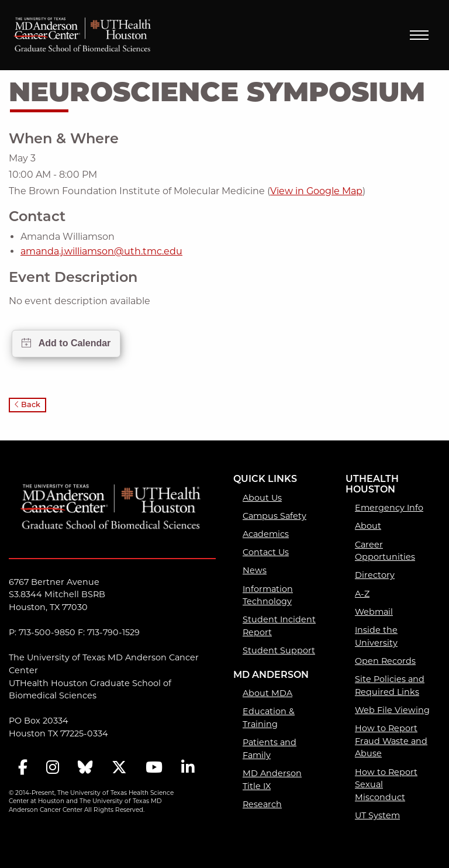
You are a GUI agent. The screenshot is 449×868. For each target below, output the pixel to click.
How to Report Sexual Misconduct (386, 785)
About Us (262, 498)
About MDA (267, 693)
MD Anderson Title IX (272, 780)
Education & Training (269, 718)
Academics (266, 534)
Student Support (279, 650)
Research (262, 804)
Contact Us (266, 552)
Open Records (385, 661)
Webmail (374, 612)
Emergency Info (389, 508)
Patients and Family (270, 749)
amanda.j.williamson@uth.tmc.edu (101, 251)
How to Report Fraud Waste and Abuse (391, 741)
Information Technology (268, 595)
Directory (375, 575)
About (368, 526)
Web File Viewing (392, 710)
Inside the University (376, 636)
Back (27, 404)
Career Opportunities (385, 551)
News (255, 570)
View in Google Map (316, 191)
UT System (377, 815)
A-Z (362, 594)
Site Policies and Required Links (390, 686)
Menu (419, 35)
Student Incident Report (279, 626)
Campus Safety (274, 516)
